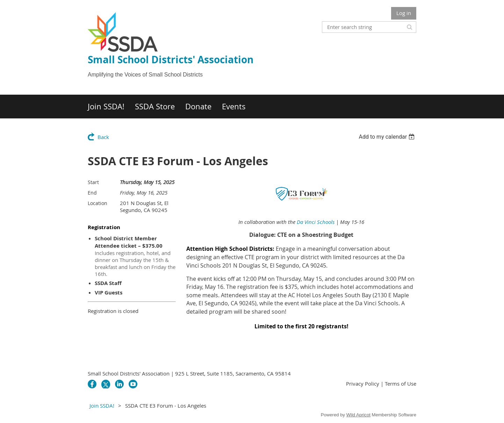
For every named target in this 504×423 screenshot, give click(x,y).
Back (103, 137)
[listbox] (387, 137)
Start (93, 182)
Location (98, 203)
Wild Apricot (358, 415)
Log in (404, 13)
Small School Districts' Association (171, 60)
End (92, 193)
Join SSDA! (102, 406)
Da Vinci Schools (316, 222)
